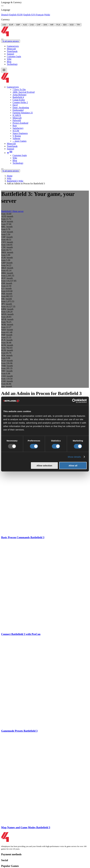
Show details (74, 457)
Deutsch (5, 15)
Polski (47, 15)
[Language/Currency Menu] (2, 169)
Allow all (73, 465)
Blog (9, 62)
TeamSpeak (12, 51)
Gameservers (13, 46)
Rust (15, 126)
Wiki (9, 59)
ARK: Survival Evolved (24, 92)
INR (52, 25)
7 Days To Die (19, 90)
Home (10, 176)
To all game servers (11, 41)
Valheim (16, 138)
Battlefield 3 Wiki (15, 181)
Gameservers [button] (13, 87)
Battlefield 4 (18, 97)
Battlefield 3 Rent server (12, 211)
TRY (78, 25)
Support (10, 54)
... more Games (19, 141)
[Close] (2, 6)
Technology (12, 64)
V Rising (17, 136)
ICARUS (17, 115)
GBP (18, 25)
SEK (65, 25)
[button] (10, 153)
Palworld (17, 120)
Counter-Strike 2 (20, 102)
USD (4, 25)
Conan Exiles (19, 100)
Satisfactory (18, 128)
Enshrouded (18, 110)
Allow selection (44, 465)
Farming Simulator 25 (23, 113)
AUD (25, 25)
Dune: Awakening (21, 108)
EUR (11, 25)
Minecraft (11, 49)
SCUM (16, 131)
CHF (39, 25)
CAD (32, 25)
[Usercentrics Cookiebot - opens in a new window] (74, 401)
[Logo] (46, 36)
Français (40, 15)
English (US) (30, 15)
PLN (58, 25)
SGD (72, 25)
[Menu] (4, 70)
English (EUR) (16, 15)
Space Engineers (20, 133)
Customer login (14, 56)
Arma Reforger (19, 95)
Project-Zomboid (20, 123)
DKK (45, 25)
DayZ (15, 105)
